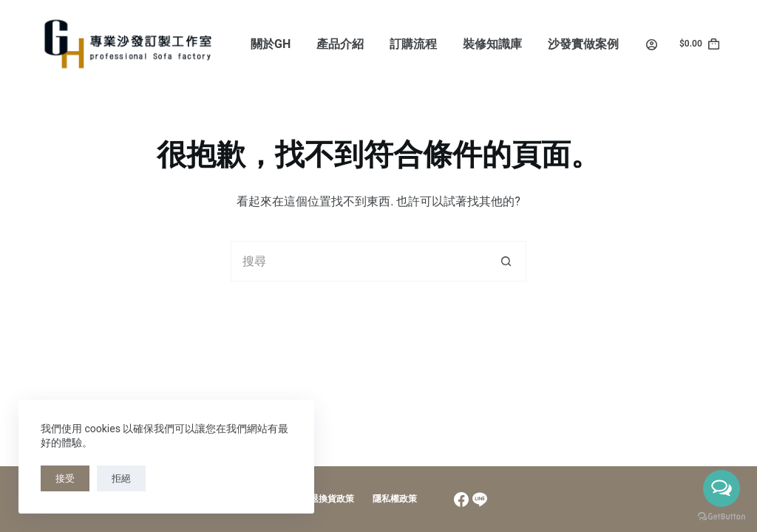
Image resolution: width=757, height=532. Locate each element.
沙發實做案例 (583, 44)
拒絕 (121, 478)
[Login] (652, 45)
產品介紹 (340, 44)
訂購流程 (413, 44)
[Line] (480, 499)
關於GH (271, 44)
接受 (65, 478)
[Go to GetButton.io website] (722, 517)
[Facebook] (461, 499)
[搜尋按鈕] (506, 261)
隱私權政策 (395, 499)
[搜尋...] (358, 261)
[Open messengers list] (722, 488)
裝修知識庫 (492, 44)
